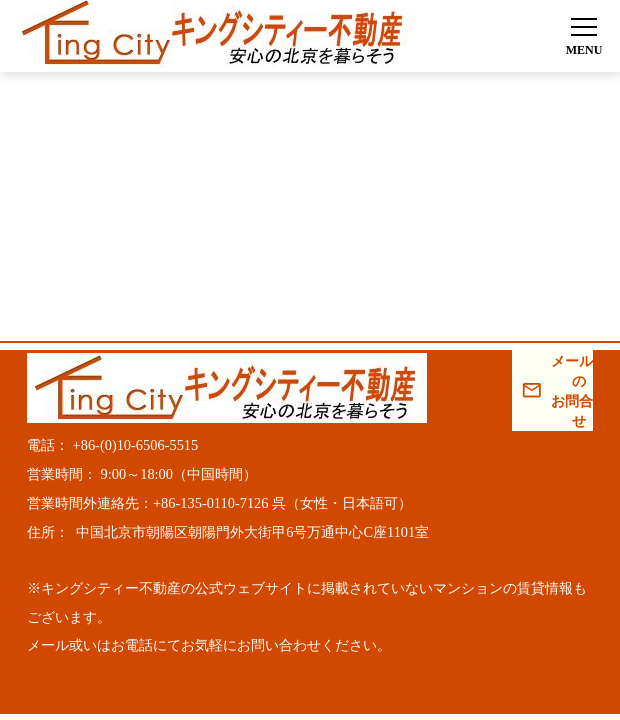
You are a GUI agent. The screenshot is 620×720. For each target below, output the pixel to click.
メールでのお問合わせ (572, 391)
